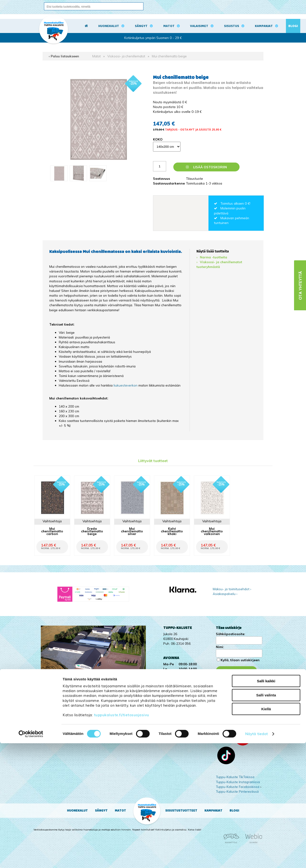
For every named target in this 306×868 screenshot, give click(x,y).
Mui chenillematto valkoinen (212, 531)
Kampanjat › (225, 685)
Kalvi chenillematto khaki (172, 531)
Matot (169, 26)
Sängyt (141, 26)
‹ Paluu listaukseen (64, 56)
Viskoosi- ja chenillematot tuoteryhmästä (219, 264)
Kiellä (266, 834)
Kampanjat (264, 26)
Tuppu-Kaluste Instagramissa (238, 782)
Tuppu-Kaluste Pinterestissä (237, 791)
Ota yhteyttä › (229, 702)
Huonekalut (109, 26)
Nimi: (220, 647)
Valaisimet (199, 26)
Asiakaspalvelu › (225, 594)
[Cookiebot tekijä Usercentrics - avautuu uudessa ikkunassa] (31, 859)
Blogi (293, 26)
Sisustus (232, 26)
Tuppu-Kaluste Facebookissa (238, 787)
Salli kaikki (266, 806)
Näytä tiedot (257, 859)
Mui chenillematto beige (169, 56)
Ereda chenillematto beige (92, 531)
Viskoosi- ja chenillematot (126, 56)
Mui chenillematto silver (132, 531)
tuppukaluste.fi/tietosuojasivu (122, 840)
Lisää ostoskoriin (206, 167)
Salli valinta (266, 820)
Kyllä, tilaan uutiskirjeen (240, 660)
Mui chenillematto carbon (52, 531)
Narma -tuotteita (213, 257)
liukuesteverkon (126, 385)
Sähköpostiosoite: (230, 634)
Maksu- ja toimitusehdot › (232, 589)
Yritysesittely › (227, 690)
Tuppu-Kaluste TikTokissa (235, 777)
